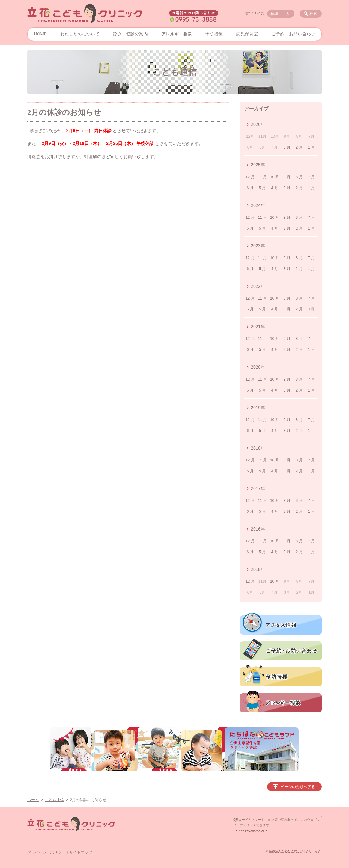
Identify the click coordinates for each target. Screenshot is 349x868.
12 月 (250, 177)
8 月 (299, 177)
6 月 (250, 188)
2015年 (258, 569)
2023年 (258, 246)
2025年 (258, 165)
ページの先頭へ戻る (298, 787)
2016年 (258, 529)
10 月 (275, 177)
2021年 (258, 327)
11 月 (262, 177)
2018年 (258, 448)
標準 (274, 14)
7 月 (311, 177)
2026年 (258, 124)
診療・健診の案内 (130, 34)
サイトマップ (81, 852)
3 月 (287, 147)
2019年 (258, 408)
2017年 (258, 489)
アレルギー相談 (177, 34)
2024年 (258, 205)
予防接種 (214, 34)
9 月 (287, 177)
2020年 (258, 367)
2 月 (299, 147)
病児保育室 (247, 34)
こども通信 (54, 800)
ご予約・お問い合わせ (293, 34)
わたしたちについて (80, 34)
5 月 (263, 188)
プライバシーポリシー (46, 852)
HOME (40, 34)
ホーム (33, 800)
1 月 (311, 147)
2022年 (258, 286)
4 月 (275, 188)
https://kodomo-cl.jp (253, 831)
